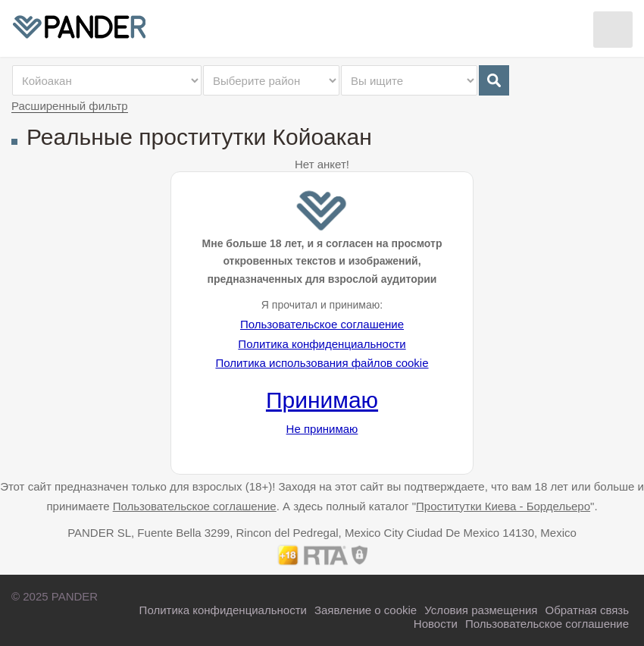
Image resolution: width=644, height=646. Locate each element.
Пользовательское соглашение (322, 324)
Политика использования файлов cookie (322, 363)
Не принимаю (322, 429)
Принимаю (322, 400)
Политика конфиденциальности (322, 344)
